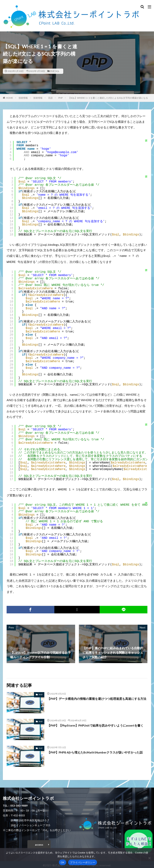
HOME (10, 98)
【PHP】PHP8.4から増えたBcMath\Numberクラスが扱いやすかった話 (96, 751)
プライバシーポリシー (83, 862)
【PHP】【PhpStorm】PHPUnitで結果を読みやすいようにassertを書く (97, 724)
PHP (52, 71)
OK (63, 862)
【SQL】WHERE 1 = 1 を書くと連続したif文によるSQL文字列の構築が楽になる (108, 98)
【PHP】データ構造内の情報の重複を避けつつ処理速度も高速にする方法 (97, 697)
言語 (50, 98)
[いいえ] (149, 858)
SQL (57, 71)
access (39, 843)
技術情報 (23, 98)
